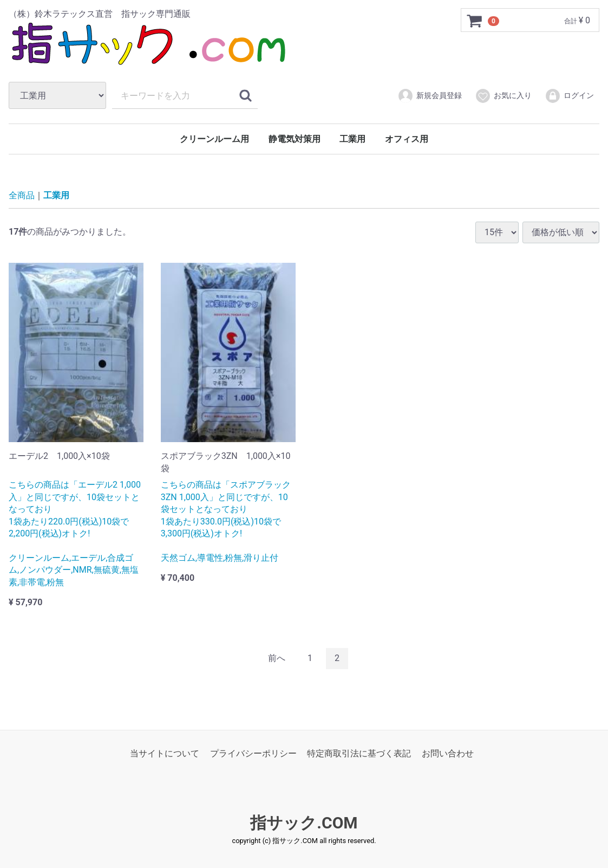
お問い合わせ (448, 753)
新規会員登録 (430, 96)
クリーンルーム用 (214, 139)
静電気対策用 (295, 139)
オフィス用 (407, 139)
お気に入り (503, 96)
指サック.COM (304, 823)
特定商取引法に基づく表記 (359, 753)
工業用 (352, 139)
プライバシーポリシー (253, 753)
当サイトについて (165, 753)
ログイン (569, 96)
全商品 (22, 195)
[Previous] (277, 659)
